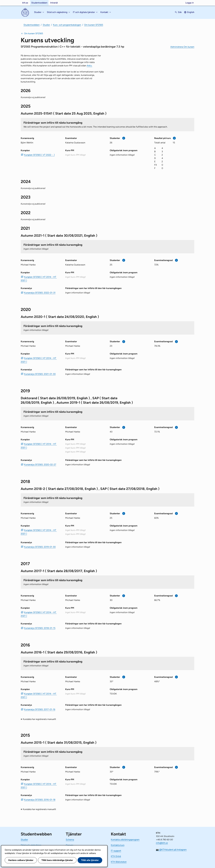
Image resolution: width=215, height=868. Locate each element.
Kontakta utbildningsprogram (125, 840)
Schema (70, 840)
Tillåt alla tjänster (90, 860)
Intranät (54, 3)
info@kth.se (162, 843)
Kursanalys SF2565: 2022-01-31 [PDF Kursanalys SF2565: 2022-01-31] (40, 293)
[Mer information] (124, 138)
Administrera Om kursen (182, 47)
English (191, 12)
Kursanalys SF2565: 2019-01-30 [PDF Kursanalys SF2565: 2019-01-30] (40, 547)
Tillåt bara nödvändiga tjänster (57, 860)
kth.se (25, 3)
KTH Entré (116, 856)
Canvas (69, 845)
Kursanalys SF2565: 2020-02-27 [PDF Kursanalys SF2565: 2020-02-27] (40, 465)
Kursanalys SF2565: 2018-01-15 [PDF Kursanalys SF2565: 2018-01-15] (40, 628)
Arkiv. (89, 66)
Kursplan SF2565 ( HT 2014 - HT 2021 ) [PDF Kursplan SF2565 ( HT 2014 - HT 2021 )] (39, 279)
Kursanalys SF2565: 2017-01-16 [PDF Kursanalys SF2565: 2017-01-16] (40, 709)
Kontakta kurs (118, 845)
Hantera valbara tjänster (21, 860)
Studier (46, 25)
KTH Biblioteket (119, 862)
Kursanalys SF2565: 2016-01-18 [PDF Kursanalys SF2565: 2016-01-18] (40, 800)
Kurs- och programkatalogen (67, 25)
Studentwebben (39, 3)
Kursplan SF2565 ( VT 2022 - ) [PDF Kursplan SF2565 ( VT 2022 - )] (39, 155)
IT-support (116, 851)
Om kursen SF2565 (94, 25)
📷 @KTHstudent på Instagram (171, 850)
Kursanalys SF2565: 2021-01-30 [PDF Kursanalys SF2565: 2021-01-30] (40, 374)
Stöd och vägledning (31, 845)
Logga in (190, 3)
